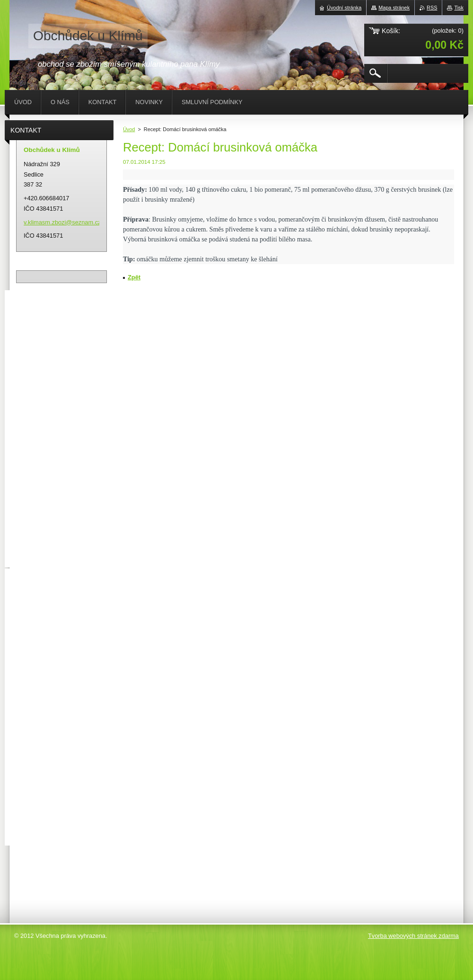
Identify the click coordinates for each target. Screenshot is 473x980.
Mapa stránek (394, 8)
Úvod (129, 129)
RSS (432, 8)
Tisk (459, 8)
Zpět (134, 277)
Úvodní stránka (344, 8)
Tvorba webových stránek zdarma (413, 936)
